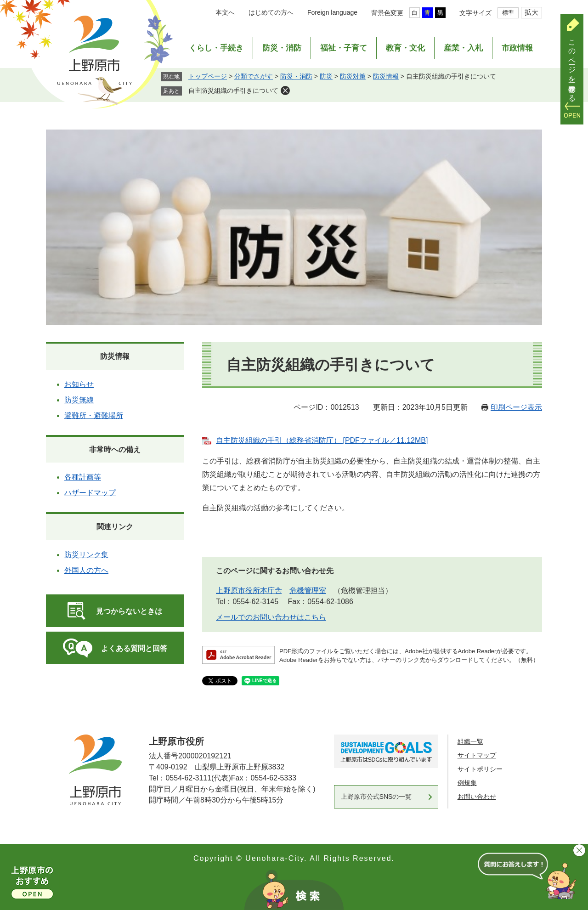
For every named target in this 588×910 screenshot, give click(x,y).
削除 (285, 90)
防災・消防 (282, 48)
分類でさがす (254, 76)
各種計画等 (83, 477)
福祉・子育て (344, 48)
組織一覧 (470, 741)
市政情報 (517, 48)
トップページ (208, 76)
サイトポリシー (480, 769)
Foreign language (332, 12)
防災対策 (353, 76)
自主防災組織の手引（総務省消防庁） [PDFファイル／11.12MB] (322, 440)
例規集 (467, 783)
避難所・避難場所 (94, 415)
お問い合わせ (477, 797)
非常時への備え (115, 449)
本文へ (225, 12)
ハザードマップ (90, 493)
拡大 (531, 12)
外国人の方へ (86, 570)
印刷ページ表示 (516, 407)
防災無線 (79, 400)
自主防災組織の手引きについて (233, 90)
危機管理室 (308, 591)
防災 (326, 76)
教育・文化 (405, 48)
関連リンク (115, 527)
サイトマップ (477, 755)
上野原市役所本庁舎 (249, 591)
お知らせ (79, 384)
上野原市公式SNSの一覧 (376, 797)
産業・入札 (463, 48)
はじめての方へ (271, 12)
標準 (508, 13)
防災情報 (386, 76)
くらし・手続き (216, 48)
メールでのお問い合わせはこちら (271, 617)
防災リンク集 (86, 555)
